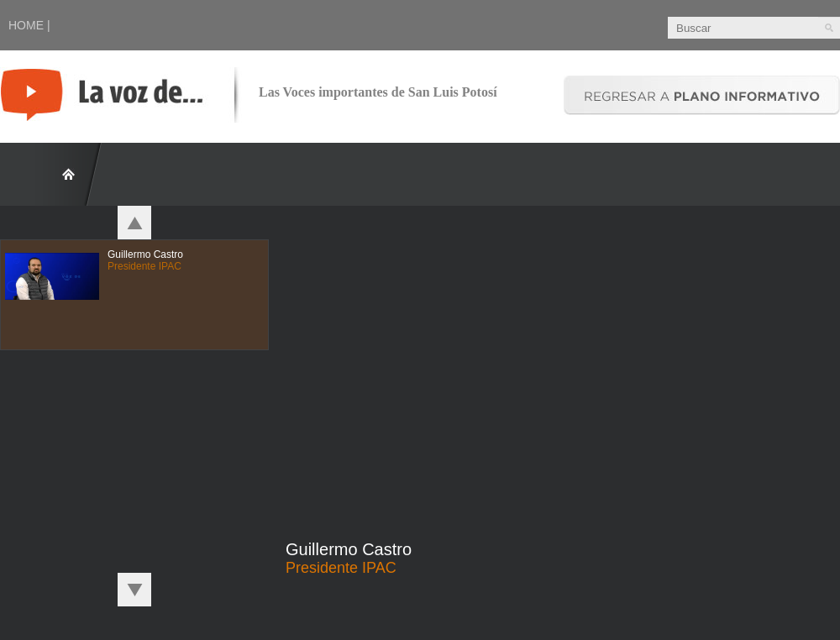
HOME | (29, 25)
